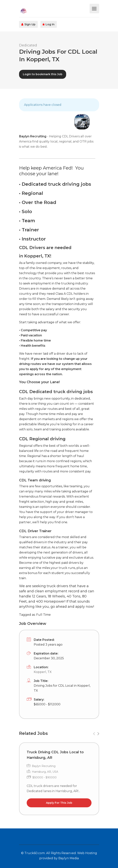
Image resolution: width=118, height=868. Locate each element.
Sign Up (28, 24)
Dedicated (28, 45)
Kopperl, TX (43, 672)
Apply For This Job (59, 803)
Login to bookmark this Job (43, 74)
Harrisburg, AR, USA (45, 772)
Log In (49, 24)
